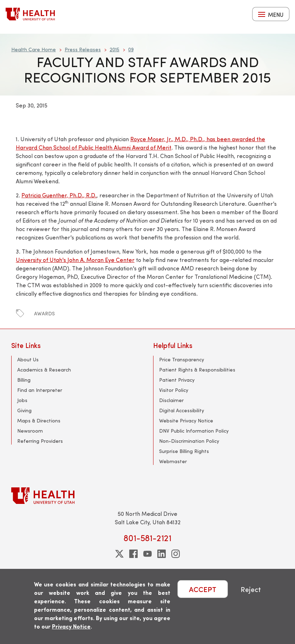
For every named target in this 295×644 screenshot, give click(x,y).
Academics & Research (44, 370)
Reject (251, 589)
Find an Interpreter (40, 390)
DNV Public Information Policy (194, 431)
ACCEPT (203, 589)
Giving (24, 410)
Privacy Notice (71, 626)
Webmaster (173, 461)
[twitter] (119, 554)
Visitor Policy (174, 390)
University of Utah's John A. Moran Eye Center (75, 260)
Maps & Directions (39, 420)
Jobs (22, 400)
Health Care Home (34, 49)
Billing (24, 380)
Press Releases (83, 49)
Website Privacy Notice (186, 420)
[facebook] (133, 554)
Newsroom (30, 431)
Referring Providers (40, 441)
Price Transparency (182, 359)
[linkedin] (162, 554)
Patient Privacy (177, 380)
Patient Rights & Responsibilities (197, 370)
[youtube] (147, 554)
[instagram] (176, 554)
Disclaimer (171, 400)
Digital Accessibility (182, 410)
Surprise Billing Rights (184, 451)
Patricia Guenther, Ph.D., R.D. (59, 195)
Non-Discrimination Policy (189, 441)
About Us (28, 359)
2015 (114, 49)
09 (131, 49)
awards (44, 313)
